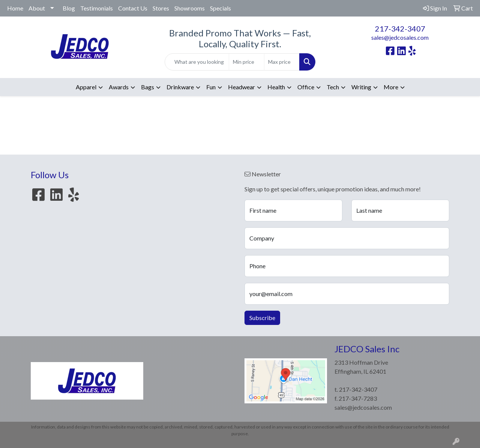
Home (15, 8)
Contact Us (133, 8)
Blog (69, 8)
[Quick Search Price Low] (247, 62)
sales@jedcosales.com (400, 37)
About (37, 8)
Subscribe (262, 318)
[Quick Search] (197, 62)
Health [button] (276, 87)
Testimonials (97, 8)
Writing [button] (361, 87)
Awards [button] (119, 87)
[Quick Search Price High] (282, 62)
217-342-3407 (400, 29)
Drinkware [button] (180, 87)
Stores (161, 8)
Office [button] (306, 87)
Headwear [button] (241, 87)
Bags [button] (148, 87)
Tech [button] (333, 87)
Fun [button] (211, 87)
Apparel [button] (86, 87)
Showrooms (190, 8)
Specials (220, 8)
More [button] (391, 87)
